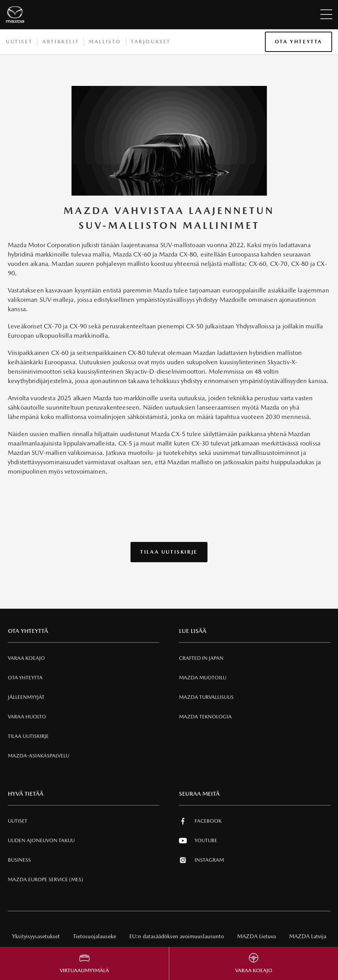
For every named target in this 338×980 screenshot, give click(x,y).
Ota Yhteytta (299, 42)
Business (19, 860)
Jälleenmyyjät (26, 697)
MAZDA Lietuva (257, 936)
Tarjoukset (151, 42)
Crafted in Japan (201, 658)
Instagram (201, 860)
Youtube (198, 841)
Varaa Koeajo (26, 658)
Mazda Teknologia (205, 717)
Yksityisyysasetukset (36, 936)
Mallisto (105, 42)
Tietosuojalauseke (95, 936)
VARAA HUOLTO (27, 717)
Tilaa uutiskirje (169, 552)
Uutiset (19, 42)
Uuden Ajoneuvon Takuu (41, 840)
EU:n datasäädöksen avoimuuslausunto (177, 936)
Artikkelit (61, 42)
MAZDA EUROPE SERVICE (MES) (46, 879)
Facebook (200, 821)
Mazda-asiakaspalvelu (38, 756)
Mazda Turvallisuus (206, 697)
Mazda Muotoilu (203, 678)
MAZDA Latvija (308, 936)
